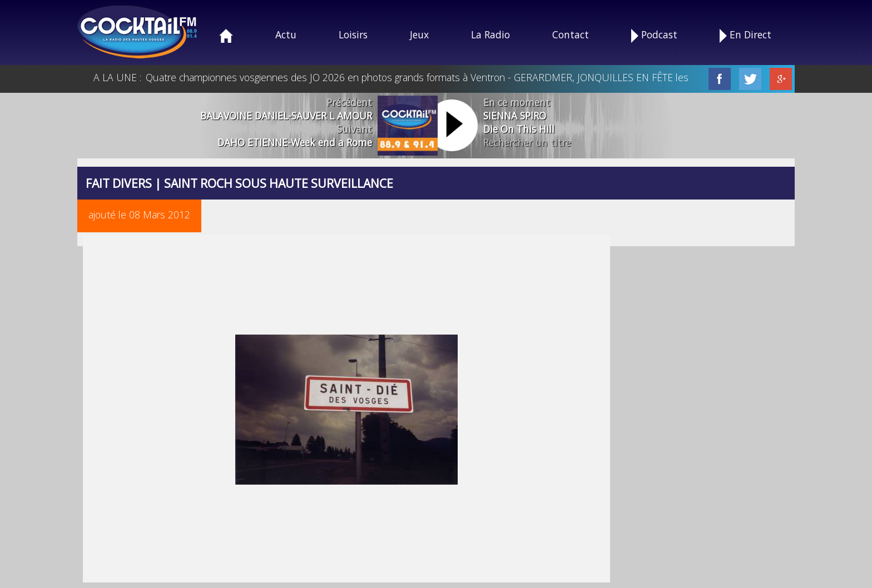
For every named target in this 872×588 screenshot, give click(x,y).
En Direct (745, 35)
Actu (286, 34)
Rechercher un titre (527, 142)
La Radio (490, 34)
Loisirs (353, 34)
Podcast (654, 35)
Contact (571, 34)
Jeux (419, 34)
